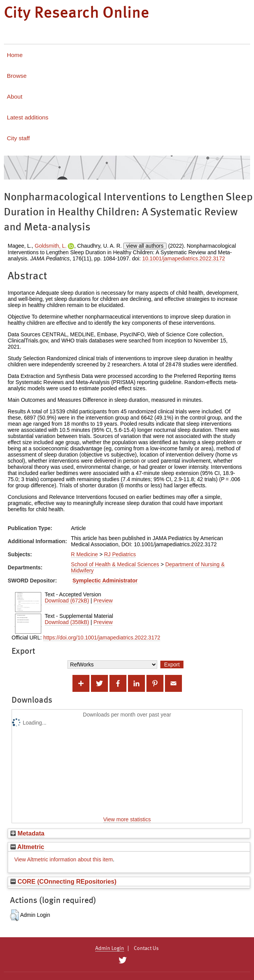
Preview (103, 601)
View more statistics (127, 819)
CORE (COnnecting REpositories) (63, 881)
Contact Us (146, 948)
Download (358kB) (67, 622)
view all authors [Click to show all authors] (145, 246)
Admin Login (110, 948)
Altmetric (27, 847)
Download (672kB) (67, 601)
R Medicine (84, 554)
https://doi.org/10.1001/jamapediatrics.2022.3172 (102, 638)
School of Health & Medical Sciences (115, 564)
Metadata (27, 833)
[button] (14, 915)
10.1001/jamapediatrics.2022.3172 (184, 258)
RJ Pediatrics (120, 554)
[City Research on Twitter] (123, 960)
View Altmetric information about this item (64, 859)
